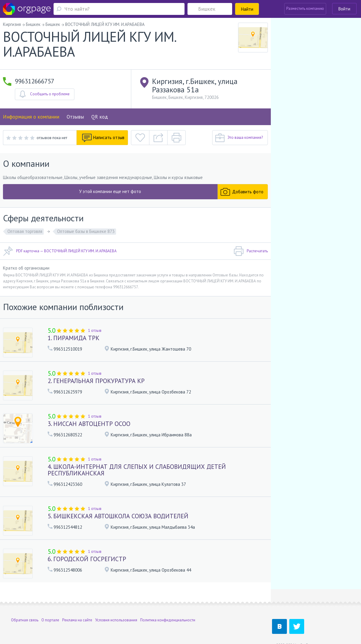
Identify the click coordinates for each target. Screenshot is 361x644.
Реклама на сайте (77, 606)
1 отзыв (95, 330)
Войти (344, 9)
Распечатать (251, 251)
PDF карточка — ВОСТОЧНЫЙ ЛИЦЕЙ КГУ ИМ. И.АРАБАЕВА (60, 251)
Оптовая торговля (25, 231)
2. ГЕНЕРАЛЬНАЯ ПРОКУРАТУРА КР (96, 381)
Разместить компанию (305, 8)
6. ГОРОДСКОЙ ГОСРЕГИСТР (87, 559)
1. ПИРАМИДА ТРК (74, 338)
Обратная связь (25, 606)
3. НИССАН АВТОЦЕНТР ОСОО (89, 424)
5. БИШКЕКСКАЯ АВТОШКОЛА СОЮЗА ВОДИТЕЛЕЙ (118, 516)
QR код (100, 117)
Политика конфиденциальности (168, 606)
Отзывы (75, 117)
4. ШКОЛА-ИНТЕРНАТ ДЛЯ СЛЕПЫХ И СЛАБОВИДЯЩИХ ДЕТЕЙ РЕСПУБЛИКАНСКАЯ (137, 470)
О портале (50, 606)
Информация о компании (31, 117)
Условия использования (116, 606)
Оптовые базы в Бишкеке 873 (86, 231)
